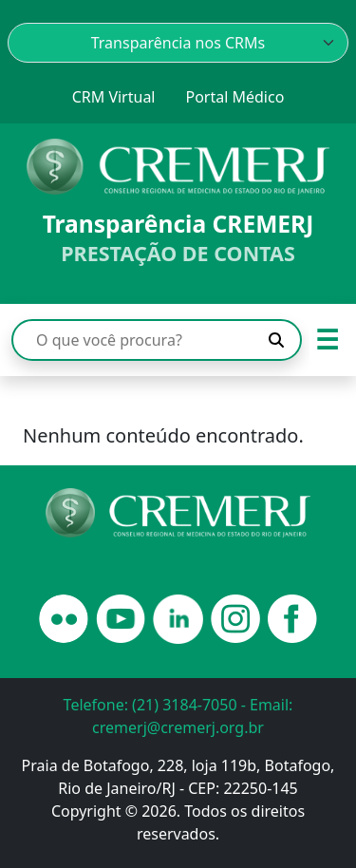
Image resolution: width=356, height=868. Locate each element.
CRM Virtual (114, 97)
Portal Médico (234, 97)
